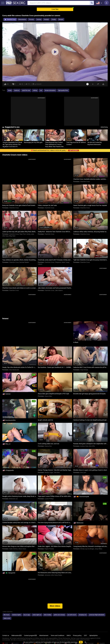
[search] (92, 3)
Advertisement (44, 636)
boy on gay (27, 615)
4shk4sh (8, 394)
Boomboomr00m (10, 420)
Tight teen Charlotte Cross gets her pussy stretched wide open (90, 260)
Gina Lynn (83, 473)
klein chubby (48, 615)
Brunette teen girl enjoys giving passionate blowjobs (89, 394)
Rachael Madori (24, 262)
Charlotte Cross (11, 19)
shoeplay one (83, 615)
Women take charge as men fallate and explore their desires (20, 546)
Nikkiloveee (80, 523)
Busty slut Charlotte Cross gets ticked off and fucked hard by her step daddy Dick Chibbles (20, 205)
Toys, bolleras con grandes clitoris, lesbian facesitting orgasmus (20, 260)
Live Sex (55, 9)
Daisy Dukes (58, 575)
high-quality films (63, 90)
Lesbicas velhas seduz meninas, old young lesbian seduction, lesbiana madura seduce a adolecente (90, 232)
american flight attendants (97, 615)
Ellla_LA (8, 444)
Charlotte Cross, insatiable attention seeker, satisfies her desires (90, 179)
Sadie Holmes (13, 549)
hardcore (17, 90)
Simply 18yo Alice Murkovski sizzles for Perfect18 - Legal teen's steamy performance (20, 367)
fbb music (7, 615)
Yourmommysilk (84, 497)
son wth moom (72, 615)
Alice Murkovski (14, 370)
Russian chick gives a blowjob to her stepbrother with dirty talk (90, 444)
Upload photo (93, 636)
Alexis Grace (22, 549)
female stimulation (50, 90)
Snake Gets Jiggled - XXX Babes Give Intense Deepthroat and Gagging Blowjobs (55, 546)
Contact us (6, 636)
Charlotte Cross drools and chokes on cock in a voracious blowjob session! (20, 288)
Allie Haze (5, 236)
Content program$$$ (30, 636)
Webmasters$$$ (17, 636)
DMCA (69, 636)
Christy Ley (83, 549)
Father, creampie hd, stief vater (47, 205)
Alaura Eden (48, 396)
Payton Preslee (49, 549)
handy (10, 90)
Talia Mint (57, 473)
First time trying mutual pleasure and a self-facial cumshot (55, 523)
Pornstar (31, 19)
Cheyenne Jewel (60, 262)
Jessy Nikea (98, 549)
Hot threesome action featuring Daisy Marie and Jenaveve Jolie (55, 573)
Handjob (46, 19)
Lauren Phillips (49, 499)
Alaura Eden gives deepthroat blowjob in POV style (53, 394)
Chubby (54, 19)
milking (35, 90)
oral (41, 90)
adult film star (26, 90)
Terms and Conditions (58, 636)
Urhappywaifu (10, 470)
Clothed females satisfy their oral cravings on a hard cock (20, 523)
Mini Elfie (92, 446)
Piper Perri (23, 234)
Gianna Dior (48, 446)
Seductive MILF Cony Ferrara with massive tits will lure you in (90, 367)
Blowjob (61, 19)
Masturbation (22, 19)
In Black (76, 342)
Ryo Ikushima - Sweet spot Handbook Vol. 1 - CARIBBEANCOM (55, 367)
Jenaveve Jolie (49, 575)
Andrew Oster (84, 446)
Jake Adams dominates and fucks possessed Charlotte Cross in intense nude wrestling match (55, 288)
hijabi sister (7, 618)
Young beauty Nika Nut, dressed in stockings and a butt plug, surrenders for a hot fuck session (90, 546)
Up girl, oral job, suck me (45, 420)
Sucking (39, 19)
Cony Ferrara (84, 370)
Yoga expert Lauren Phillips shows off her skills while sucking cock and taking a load (55, 496)
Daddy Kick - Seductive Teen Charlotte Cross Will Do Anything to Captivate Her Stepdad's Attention (55, 232)
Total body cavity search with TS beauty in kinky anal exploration (55, 260)
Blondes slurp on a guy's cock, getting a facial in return (90, 470)
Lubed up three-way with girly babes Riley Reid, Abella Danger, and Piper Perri (20, 232)
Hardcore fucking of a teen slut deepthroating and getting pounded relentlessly (90, 420)
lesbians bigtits (17, 615)
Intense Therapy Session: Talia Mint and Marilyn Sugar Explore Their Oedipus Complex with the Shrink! (55, 470)
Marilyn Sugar (49, 473)
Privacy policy (77, 636)
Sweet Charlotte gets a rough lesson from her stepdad (90, 205)
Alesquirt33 (12, 573)
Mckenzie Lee (13, 499)
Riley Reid (12, 236)
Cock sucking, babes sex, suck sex (49, 444)
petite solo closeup (59, 615)
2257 (85, 636)
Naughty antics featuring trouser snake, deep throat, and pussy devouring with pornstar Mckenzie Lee (20, 496)
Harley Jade (30, 234)
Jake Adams (59, 290)
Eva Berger (91, 549)
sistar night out (37, 615)
